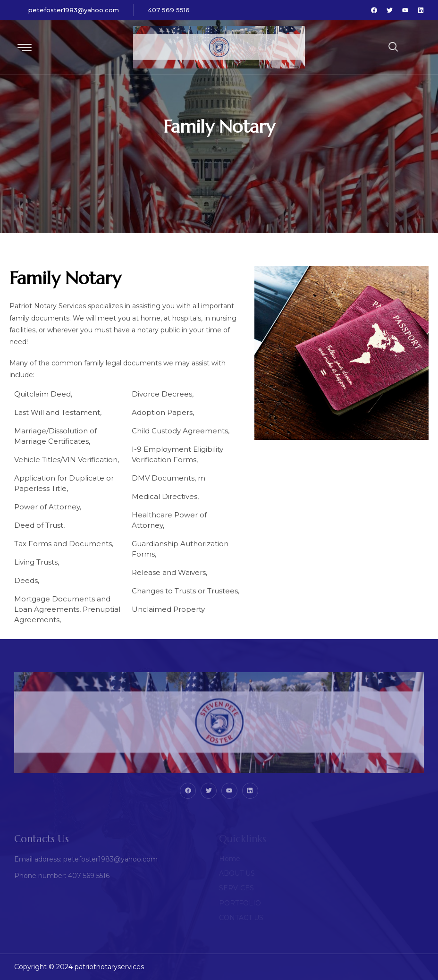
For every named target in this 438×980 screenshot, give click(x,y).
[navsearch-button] (370, 47)
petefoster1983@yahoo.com (74, 10)
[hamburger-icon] (25, 48)
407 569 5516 (169, 10)
